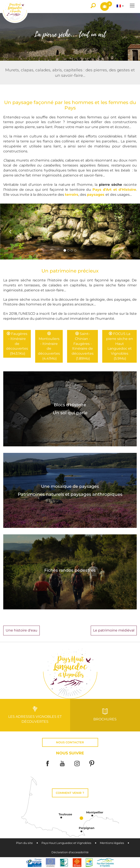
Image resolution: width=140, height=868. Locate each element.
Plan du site (24, 843)
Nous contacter (70, 742)
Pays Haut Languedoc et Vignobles (66, 843)
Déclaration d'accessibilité (70, 852)
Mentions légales (112, 843)
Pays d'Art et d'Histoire (114, 190)
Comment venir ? (70, 793)
